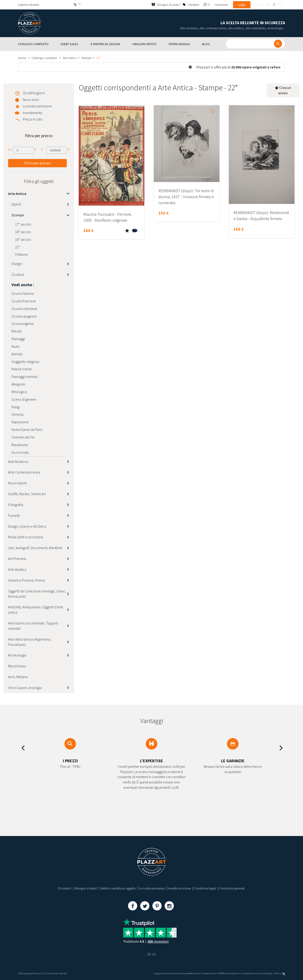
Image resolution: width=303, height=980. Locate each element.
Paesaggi (18, 339)
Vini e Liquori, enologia (25, 688)
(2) (149, 954)
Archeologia (17, 655)
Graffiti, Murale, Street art (27, 494)
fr (255, 5)
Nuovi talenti (17, 483)
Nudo (16, 346)
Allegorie (18, 384)
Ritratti (16, 331)
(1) (154, 954)
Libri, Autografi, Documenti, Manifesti (35, 548)
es (280, 5)
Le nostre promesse (152, 888)
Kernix (280, 973)
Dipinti (16, 204)
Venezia (17, 414)
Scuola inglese (23, 324)
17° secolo (23, 224)
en (262, 5)
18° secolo (23, 232)
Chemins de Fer (23, 437)
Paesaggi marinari (25, 377)
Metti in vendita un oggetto (118, 888)
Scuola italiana (23, 293)
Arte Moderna (18, 462)
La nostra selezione (37, 106)
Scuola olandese (24, 309)
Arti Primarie (17, 559)
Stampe (86, 58)
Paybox (269, 973)
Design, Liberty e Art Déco (27, 526)
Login (242, 5)
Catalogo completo (45, 58)
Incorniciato (20, 452)
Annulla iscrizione (179, 888)
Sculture (18, 274)
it (274, 5)
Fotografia (16, 505)
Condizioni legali (205, 888)
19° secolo (23, 239)
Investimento (33, 113)
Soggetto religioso (25, 362)
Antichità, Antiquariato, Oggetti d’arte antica (36, 610)
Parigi (16, 407)
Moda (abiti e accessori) (26, 537)
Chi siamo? (65, 888)
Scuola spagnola (24, 316)
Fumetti (14, 515)
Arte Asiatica (17, 569)
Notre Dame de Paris (27, 430)
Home (22, 58)
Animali (17, 354)
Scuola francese (24, 301)
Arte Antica (70, 58)
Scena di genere (24, 399)
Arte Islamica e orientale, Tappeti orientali (33, 626)
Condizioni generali (232, 888)
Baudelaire (20, 445)
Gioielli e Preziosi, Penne (27, 580)
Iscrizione (221, 5)
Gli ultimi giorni (34, 93)
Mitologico (19, 392)
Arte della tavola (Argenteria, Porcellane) (30, 642)
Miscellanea (17, 666)
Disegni (17, 264)
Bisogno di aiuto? (86, 888)
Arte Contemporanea (24, 472)
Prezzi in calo (33, 119)
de (268, 5)
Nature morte (22, 369)
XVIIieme (21, 254)
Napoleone (20, 422)
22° (17, 247)
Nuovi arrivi (31, 100)
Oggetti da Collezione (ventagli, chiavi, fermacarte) (37, 594)
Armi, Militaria (18, 677)
